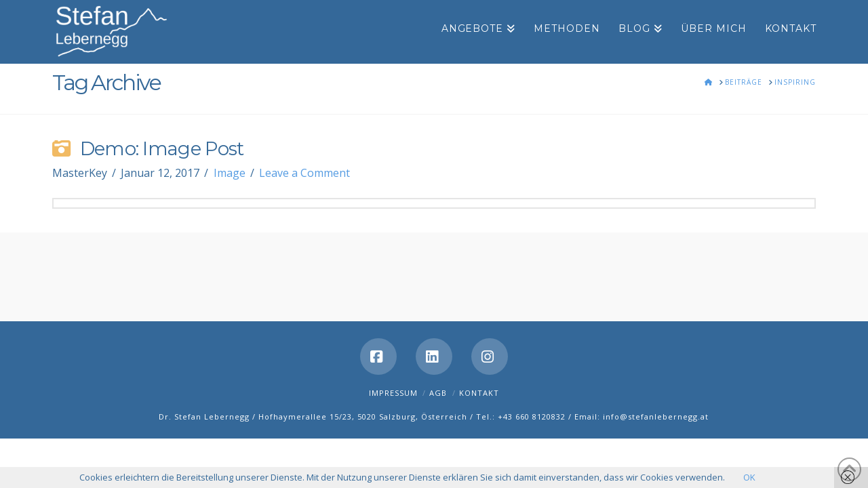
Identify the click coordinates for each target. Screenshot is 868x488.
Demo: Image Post (162, 149)
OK (749, 477)
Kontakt (479, 393)
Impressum (393, 393)
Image (230, 173)
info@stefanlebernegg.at (656, 416)
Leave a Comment (304, 173)
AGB (438, 393)
